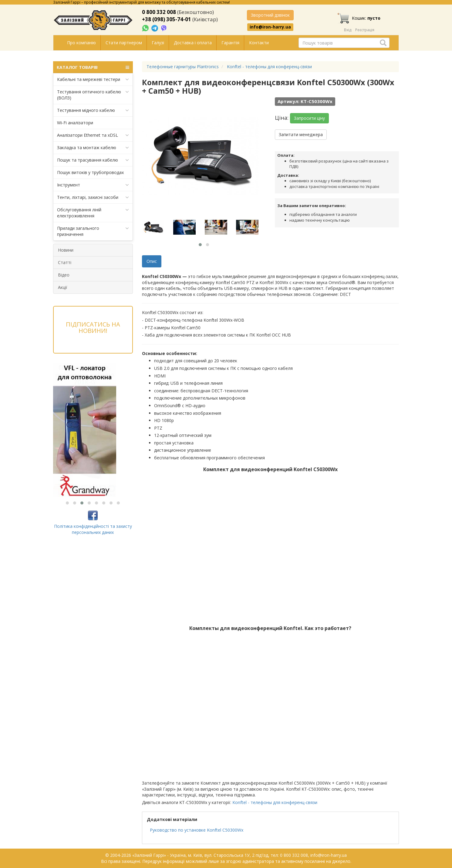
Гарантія (230, 43)
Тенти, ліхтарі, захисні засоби (93, 197)
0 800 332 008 (159, 12)
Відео (64, 275)
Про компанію (81, 43)
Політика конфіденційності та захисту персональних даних (93, 529)
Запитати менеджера (301, 134)
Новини (66, 250)
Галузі (158, 43)
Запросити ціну (309, 118)
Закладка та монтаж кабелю (93, 148)
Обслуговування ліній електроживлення (93, 213)
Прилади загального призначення (93, 231)
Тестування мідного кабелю (93, 110)
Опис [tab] (152, 261)
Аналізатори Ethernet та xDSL (93, 135)
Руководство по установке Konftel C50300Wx (197, 830)
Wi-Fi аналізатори (75, 123)
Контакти (259, 43)
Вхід (348, 30)
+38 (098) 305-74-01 (167, 19)
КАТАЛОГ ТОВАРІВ (93, 67)
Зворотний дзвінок (270, 15)
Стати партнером (124, 43)
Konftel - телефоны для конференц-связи (275, 802)
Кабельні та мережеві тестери (93, 79)
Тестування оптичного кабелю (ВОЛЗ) (93, 95)
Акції (63, 287)
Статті (65, 262)
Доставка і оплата (193, 43)
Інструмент (93, 185)
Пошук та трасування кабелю (93, 160)
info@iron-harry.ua (270, 27)
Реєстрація (365, 30)
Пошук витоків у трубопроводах (90, 172)
